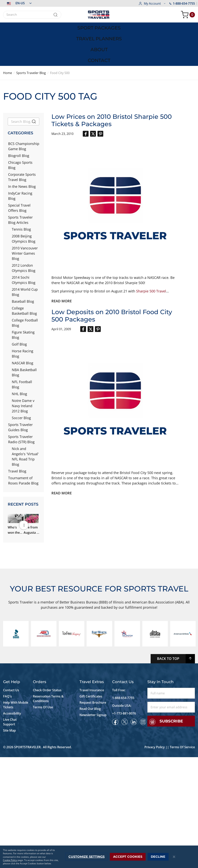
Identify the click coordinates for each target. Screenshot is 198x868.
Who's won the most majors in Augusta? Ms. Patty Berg (23, 506)
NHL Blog (19, 358)
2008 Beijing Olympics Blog (24, 203)
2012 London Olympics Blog (24, 232)
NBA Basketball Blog (24, 337)
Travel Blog (17, 435)
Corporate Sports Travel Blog (22, 141)
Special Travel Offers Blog (19, 172)
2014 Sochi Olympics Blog (24, 244)
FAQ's (8, 807)
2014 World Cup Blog (25, 256)
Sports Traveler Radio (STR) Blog (21, 404)
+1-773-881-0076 (124, 824)
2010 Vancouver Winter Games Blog (25, 218)
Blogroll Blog (19, 120)
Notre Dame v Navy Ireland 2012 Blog (23, 370)
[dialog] (99, 857)
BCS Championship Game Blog (24, 111)
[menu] (99, 26)
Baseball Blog (23, 266)
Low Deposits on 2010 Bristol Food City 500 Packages (112, 280)
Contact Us (11, 801)
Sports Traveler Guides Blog (20, 392)
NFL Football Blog (22, 349)
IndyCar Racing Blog (20, 160)
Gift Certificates (91, 807)
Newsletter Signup (93, 826)
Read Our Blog (90, 820)
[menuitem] (25, 26)
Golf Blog (19, 309)
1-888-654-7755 (151, 3)
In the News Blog (22, 151)
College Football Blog (25, 287)
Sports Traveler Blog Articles (20, 184)
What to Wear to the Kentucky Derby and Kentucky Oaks (23, 575)
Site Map (9, 841)
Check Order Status (47, 801)
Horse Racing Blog (23, 318)
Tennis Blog (21, 194)
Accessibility (12, 824)
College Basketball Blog (24, 275)
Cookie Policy (10, 860)
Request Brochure (93, 813)
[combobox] (32, 15)
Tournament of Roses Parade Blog (23, 445)
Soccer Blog (21, 382)
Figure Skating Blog (23, 299)
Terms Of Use (43, 818)
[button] (17, 3)
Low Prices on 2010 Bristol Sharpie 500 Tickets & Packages (112, 85)
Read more (62, 265)
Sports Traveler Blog (31, 37)
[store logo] (99, 15)
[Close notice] (174, 857)
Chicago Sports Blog (20, 129)
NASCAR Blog (23, 327)
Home (8, 37)
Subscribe (171, 832)
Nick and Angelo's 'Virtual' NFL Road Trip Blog (25, 421)
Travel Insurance (92, 801)
